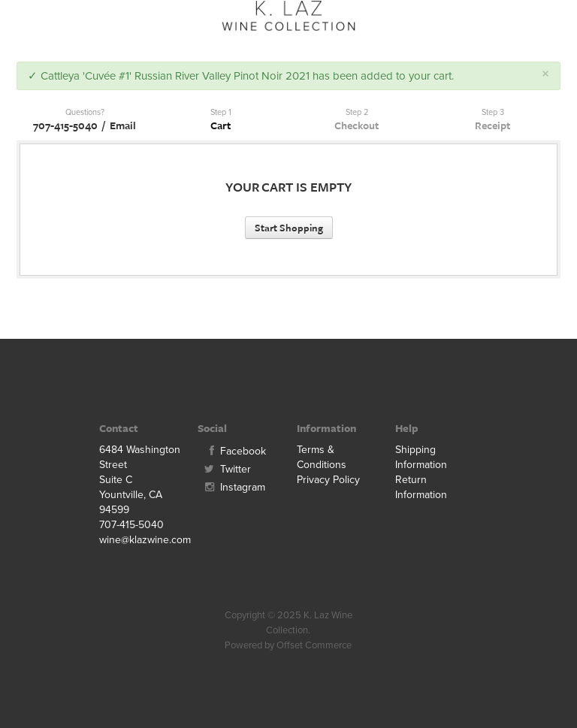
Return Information (421, 487)
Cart (221, 125)
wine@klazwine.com (140, 540)
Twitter (224, 469)
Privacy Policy (328, 480)
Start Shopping (289, 228)
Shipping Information (421, 457)
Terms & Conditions (322, 457)
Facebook (232, 451)
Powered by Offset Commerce (288, 645)
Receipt (492, 125)
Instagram (231, 487)
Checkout (356, 125)
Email (123, 125)
